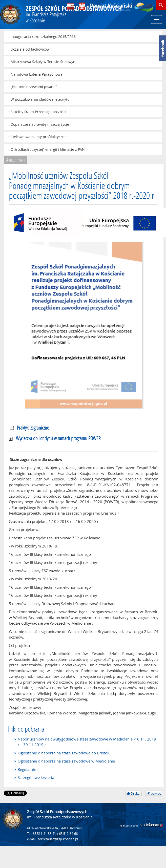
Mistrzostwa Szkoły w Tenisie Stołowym (44, 62)
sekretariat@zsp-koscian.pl (58, 839)
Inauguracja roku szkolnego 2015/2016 (43, 37)
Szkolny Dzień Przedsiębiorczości (38, 112)
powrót (154, 793)
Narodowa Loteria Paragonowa (37, 74)
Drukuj (134, 793)
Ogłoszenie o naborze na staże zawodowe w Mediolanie (66, 761)
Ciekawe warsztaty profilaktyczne (39, 137)
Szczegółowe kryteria (36, 777)
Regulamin (27, 769)
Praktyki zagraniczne (29, 428)
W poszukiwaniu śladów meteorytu (40, 99)
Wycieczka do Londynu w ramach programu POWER (55, 438)
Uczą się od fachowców (30, 49)
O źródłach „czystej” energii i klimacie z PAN (48, 149)
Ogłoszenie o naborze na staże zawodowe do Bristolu (64, 753)
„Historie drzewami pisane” (34, 87)
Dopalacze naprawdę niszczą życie (40, 124)
